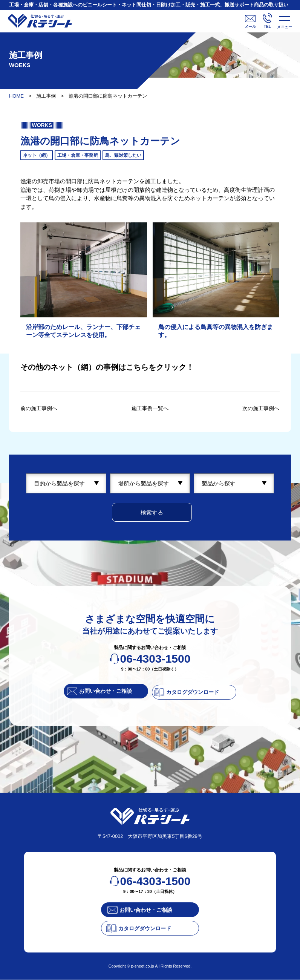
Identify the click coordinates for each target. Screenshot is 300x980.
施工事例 (46, 96)
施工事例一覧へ (150, 408)
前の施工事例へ (40, 408)
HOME (16, 96)
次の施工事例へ (259, 408)
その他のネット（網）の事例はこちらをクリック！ (107, 367)
